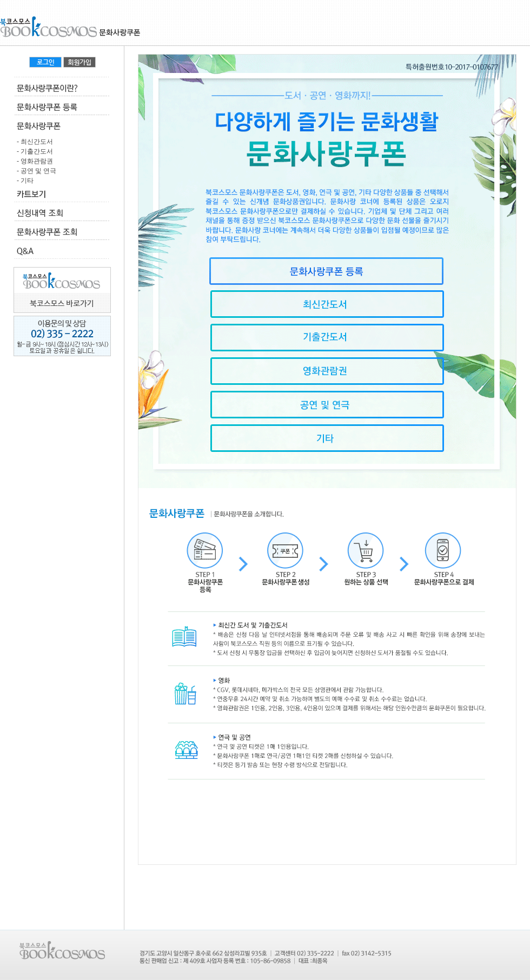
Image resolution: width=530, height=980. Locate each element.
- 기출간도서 (33, 151)
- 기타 (24, 181)
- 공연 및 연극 (35, 171)
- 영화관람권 (33, 161)
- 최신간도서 (33, 142)
